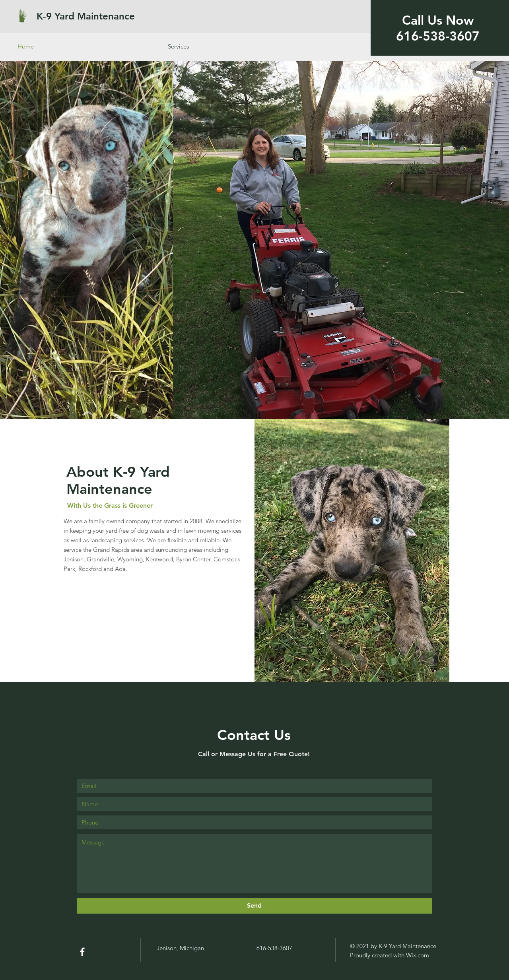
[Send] (254, 906)
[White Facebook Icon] (82, 952)
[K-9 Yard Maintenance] (97, 16)
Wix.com (418, 955)
